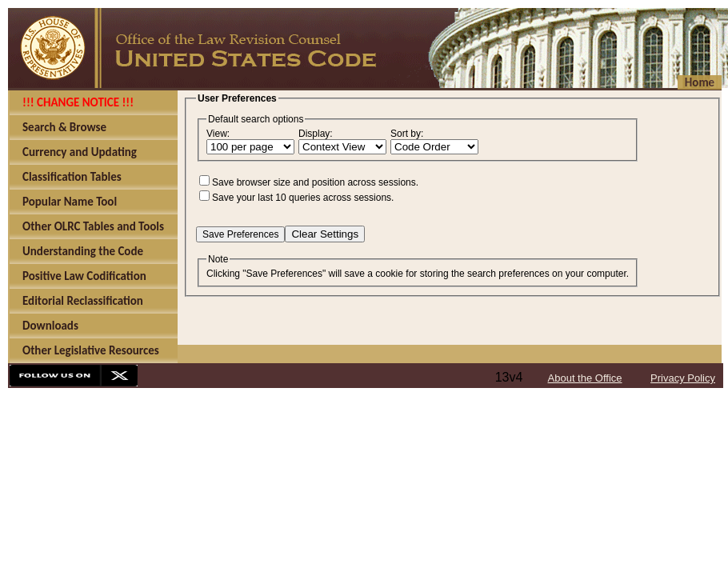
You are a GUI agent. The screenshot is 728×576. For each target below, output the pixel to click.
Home (700, 82)
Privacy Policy (683, 378)
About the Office (585, 378)
